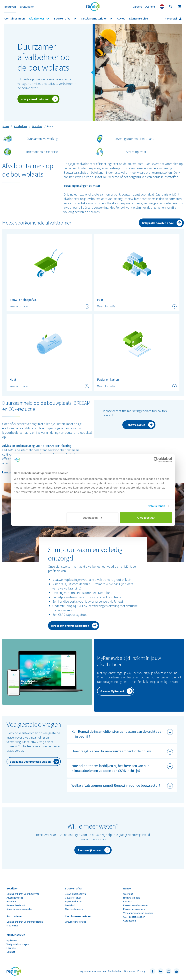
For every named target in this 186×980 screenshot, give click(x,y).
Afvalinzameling (15, 898)
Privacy (141, 971)
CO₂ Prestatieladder (134, 917)
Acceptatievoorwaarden (19, 909)
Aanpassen (93, 517)
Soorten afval (63, 18)
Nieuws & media (132, 898)
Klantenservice (138, 18)
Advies (121, 18)
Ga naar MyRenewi (112, 691)
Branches (12, 901)
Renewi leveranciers (134, 909)
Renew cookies (135, 425)
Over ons (150, 7)
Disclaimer (130, 971)
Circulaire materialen (94, 18)
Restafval (70, 905)
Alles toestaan (146, 517)
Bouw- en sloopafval (76, 894)
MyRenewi (171, 18)
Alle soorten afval (74, 909)
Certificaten (130, 921)
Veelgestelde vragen (18, 944)
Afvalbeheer (37, 18)
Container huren (15, 18)
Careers (137, 7)
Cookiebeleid (115, 971)
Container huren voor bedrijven (23, 894)
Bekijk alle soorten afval (158, 223)
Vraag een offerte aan (35, 99)
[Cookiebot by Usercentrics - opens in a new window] (156, 460)
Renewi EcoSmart (16, 905)
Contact (11, 952)
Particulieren (26, 7)
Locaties (11, 948)
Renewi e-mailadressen (136, 905)
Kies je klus (12, 926)
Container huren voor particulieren (25, 922)
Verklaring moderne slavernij (138, 913)
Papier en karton (74, 901)
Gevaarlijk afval (73, 898)
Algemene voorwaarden (93, 971)
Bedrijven (10, 7)
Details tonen (156, 506)
